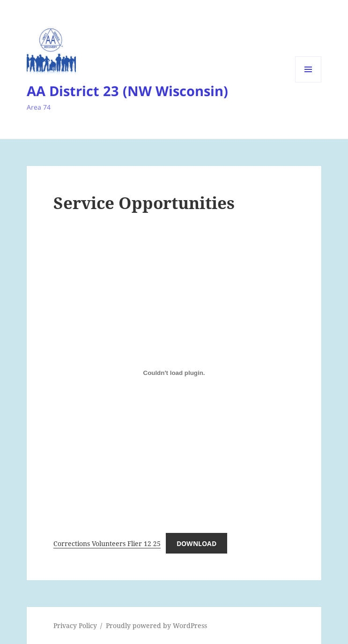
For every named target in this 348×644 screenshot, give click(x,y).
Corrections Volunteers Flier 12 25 (107, 543)
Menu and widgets (308, 82)
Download (196, 543)
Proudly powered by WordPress (156, 625)
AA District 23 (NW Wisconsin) (127, 91)
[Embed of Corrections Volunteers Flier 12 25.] (174, 373)
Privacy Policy (75, 625)
